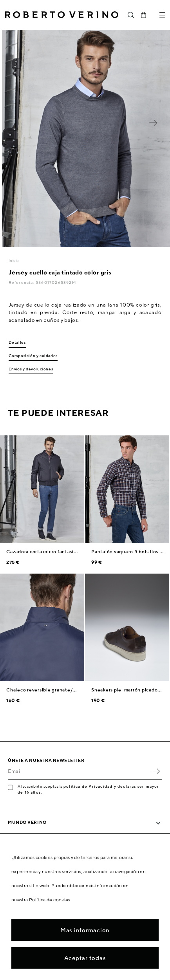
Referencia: (22, 282)
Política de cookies (50, 900)
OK (156, 771)
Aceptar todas (85, 958)
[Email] (79, 771)
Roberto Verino (61, 15)
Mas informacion (85, 930)
